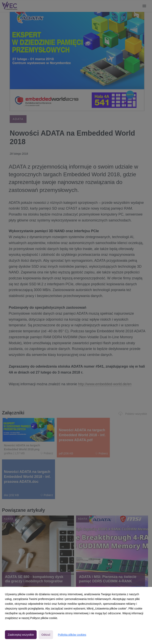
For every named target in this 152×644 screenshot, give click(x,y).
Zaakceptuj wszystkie (21, 635)
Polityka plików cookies (72, 635)
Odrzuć (46, 635)
